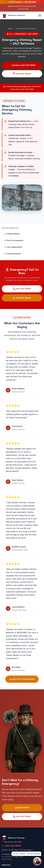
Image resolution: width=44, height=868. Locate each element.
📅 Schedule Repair (22, 74)
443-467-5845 (30, 2)
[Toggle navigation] (40, 15)
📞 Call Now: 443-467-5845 (22, 65)
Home (10, 29)
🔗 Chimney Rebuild (12, 254)
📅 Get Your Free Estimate (22, 679)
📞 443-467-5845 (22, 289)
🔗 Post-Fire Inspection (14, 240)
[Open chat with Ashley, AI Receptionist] (37, 861)
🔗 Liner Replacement (13, 247)
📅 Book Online (22, 808)
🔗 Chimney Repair (12, 234)
